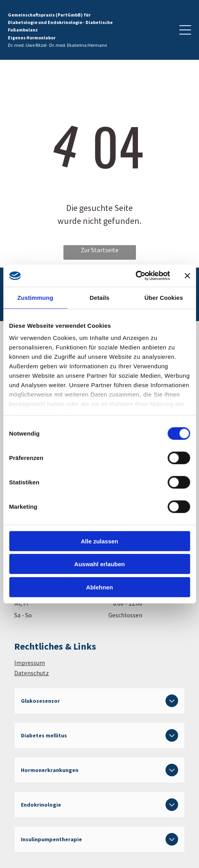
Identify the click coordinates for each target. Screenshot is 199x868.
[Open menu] (185, 30)
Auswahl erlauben (99, 564)
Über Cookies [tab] (164, 297)
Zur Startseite (100, 250)
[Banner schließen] (187, 276)
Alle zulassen (99, 541)
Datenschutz (32, 673)
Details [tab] (100, 297)
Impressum (30, 663)
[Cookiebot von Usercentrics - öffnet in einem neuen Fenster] (135, 276)
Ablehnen (99, 587)
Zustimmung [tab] (35, 297)
